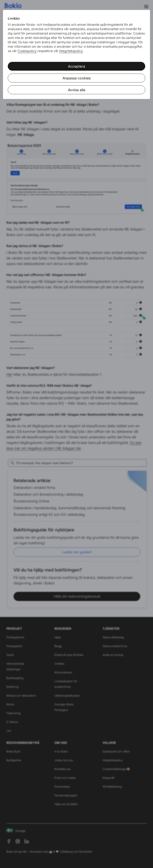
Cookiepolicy (27, 51)
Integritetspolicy (71, 51)
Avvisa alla (77, 90)
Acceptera (76, 66)
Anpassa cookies (77, 78)
